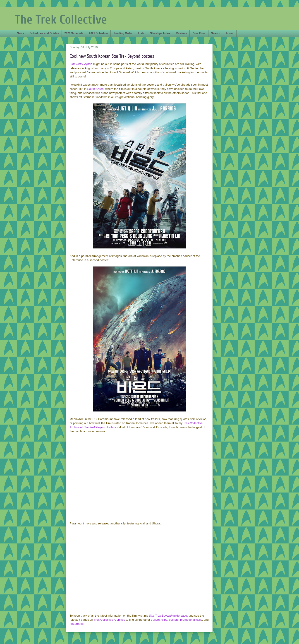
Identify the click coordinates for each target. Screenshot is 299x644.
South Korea (96, 89)
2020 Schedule (74, 33)
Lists (141, 33)
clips (164, 620)
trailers (155, 620)
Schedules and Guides (44, 33)
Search (216, 33)
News (20, 33)
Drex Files (199, 33)
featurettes (77, 624)
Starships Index (160, 33)
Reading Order (123, 33)
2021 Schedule (98, 33)
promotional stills (191, 620)
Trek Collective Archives (109, 620)
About (230, 33)
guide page (168, 616)
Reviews (181, 33)
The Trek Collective (61, 20)
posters (174, 620)
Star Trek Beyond (81, 64)
